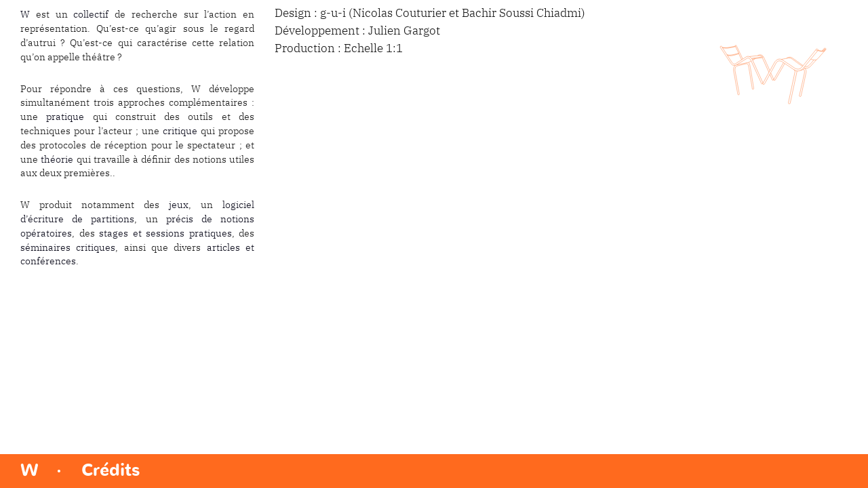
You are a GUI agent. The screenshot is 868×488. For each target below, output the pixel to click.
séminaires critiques (68, 248)
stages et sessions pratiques (165, 234)
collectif (91, 15)
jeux (179, 205)
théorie (57, 160)
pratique (65, 117)
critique (180, 131)
